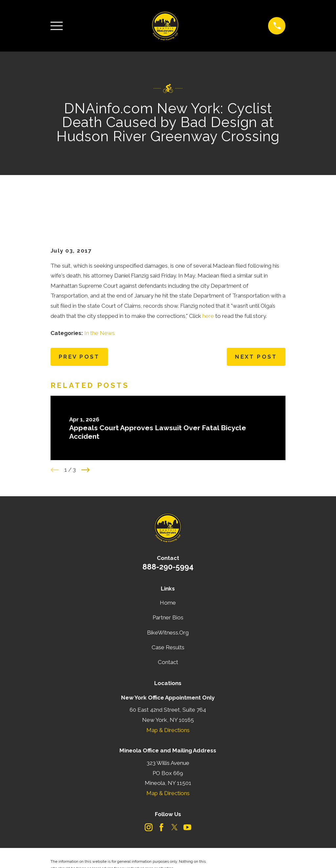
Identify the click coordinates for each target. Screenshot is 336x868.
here (208, 284)
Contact (168, 630)
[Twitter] (175, 795)
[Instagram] (149, 795)
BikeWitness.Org (168, 600)
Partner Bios (168, 585)
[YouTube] (187, 795)
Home (168, 570)
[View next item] (86, 438)
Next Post (256, 324)
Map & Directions (168, 698)
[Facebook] (161, 795)
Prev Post (79, 324)
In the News (100, 301)
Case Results (168, 615)
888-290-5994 (168, 534)
